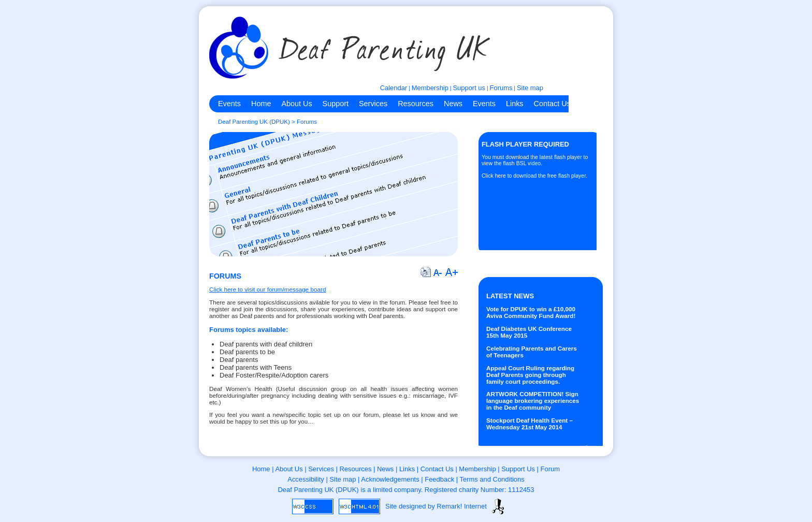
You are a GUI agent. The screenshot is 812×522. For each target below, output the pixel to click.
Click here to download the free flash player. (534, 176)
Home (261, 104)
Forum (550, 469)
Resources (416, 104)
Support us (469, 88)
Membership (430, 88)
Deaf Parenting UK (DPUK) (254, 122)
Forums (501, 88)
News (453, 104)
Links (515, 104)
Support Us (518, 469)
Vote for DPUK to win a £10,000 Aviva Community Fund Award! (531, 312)
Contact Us (552, 104)
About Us (296, 104)
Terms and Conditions (492, 479)
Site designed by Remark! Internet (436, 506)
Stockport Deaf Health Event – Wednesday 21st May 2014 (530, 424)
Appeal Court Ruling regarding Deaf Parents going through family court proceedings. (530, 375)
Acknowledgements (390, 479)
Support (336, 104)
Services (373, 104)
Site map (530, 88)
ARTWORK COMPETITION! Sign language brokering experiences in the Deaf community (533, 401)
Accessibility (306, 479)
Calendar (394, 88)
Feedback (439, 479)
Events (229, 104)
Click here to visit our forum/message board (267, 289)
